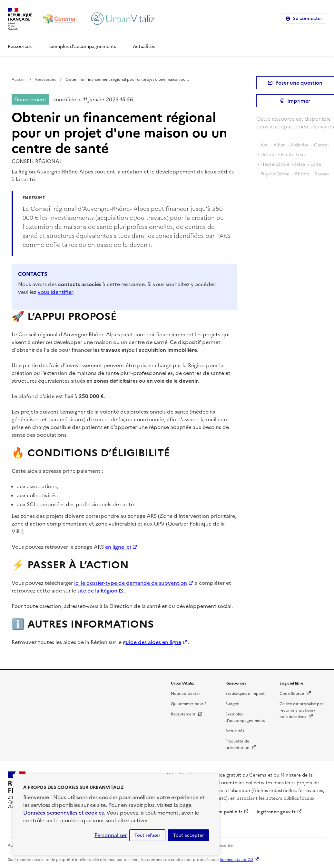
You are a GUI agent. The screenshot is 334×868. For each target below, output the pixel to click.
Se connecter (308, 19)
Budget (232, 704)
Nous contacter (186, 694)
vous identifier (55, 292)
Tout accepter (188, 835)
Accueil (19, 79)
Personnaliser (111, 835)
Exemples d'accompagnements (82, 47)
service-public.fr (225, 812)
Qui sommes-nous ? (189, 704)
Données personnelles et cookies (64, 813)
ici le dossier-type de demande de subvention (131, 583)
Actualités (144, 47)
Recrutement (187, 714)
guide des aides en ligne (152, 642)
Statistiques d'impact (245, 694)
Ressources (20, 47)
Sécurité (225, 845)
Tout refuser (147, 835)
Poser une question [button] (299, 83)
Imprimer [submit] (299, 101)
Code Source (295, 694)
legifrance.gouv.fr (276, 812)
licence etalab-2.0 (236, 860)
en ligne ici (118, 547)
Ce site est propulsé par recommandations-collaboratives (301, 710)
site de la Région (97, 591)
